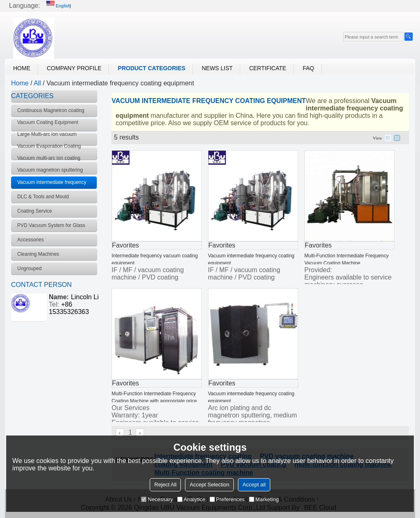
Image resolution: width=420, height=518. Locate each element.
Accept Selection (209, 485)
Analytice (191, 499)
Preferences (227, 499)
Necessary (157, 499)
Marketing (264, 499)
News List (217, 68)
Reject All (165, 485)
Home (22, 68)
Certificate (268, 68)
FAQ (308, 68)
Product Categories (152, 68)
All (37, 83)
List (388, 138)
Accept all (254, 485)
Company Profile (74, 68)
